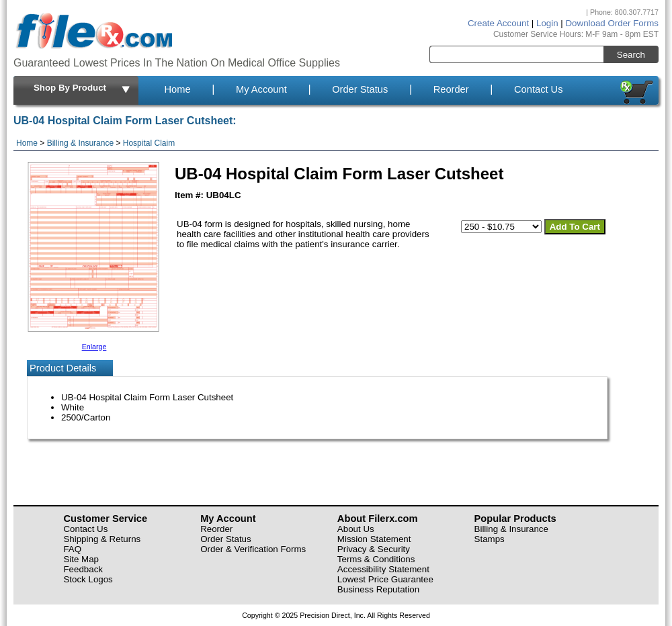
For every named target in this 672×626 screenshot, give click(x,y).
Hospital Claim (149, 143)
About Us (356, 529)
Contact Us (539, 89)
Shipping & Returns (102, 539)
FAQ (72, 549)
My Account (261, 89)
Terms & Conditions (376, 559)
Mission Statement (374, 539)
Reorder (451, 89)
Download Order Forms (612, 23)
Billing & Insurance (80, 143)
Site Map (81, 559)
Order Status (360, 89)
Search (631, 55)
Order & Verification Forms (253, 549)
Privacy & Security (374, 549)
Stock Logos (88, 579)
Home (177, 89)
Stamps (490, 539)
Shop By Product (83, 89)
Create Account (498, 23)
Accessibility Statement (383, 569)
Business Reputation (378, 589)
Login (547, 23)
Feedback (83, 569)
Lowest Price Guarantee (385, 579)
